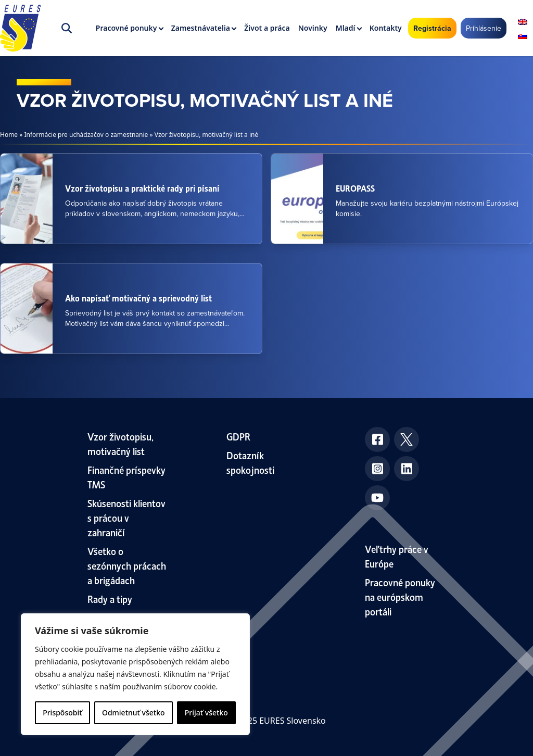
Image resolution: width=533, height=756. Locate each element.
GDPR (238, 436)
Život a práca (267, 28)
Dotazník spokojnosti (250, 462)
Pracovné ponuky (126, 28)
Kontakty (386, 28)
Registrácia (432, 28)
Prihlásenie (484, 28)
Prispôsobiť (62, 713)
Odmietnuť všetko (134, 713)
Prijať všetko (206, 713)
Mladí (346, 28)
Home (9, 135)
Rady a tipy (110, 598)
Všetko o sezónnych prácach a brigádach (127, 565)
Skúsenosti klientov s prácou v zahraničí (126, 517)
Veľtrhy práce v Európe (397, 556)
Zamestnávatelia (201, 28)
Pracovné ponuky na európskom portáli (400, 596)
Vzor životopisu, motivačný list (120, 443)
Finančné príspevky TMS (126, 477)
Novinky (313, 28)
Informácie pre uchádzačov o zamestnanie (86, 135)
